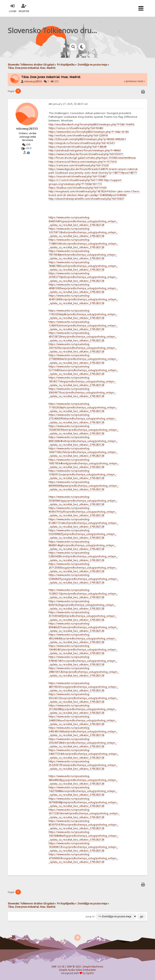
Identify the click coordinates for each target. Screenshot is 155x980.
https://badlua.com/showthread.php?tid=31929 (77, 188)
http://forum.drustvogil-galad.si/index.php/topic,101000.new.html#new (92, 158)
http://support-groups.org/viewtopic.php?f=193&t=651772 (85, 182)
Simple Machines (93, 967)
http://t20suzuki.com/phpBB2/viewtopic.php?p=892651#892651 (87, 139)
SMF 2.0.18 (58, 967)
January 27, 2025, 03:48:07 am (68, 104)
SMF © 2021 (74, 967)
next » (141, 81)
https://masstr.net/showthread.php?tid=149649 (77, 147)
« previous (130, 81)
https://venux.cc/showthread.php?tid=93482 (76, 128)
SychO (90, 973)
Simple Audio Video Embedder (77, 970)
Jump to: (90, 917)
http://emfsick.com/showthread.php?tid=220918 (78, 135)
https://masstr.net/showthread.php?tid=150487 (77, 176)
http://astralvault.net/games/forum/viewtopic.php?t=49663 (85, 150)
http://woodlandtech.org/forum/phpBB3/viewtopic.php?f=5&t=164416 (91, 124)
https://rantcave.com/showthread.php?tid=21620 (79, 165)
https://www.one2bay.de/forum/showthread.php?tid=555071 (86, 154)
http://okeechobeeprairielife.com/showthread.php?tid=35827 (86, 199)
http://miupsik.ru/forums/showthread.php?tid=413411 (82, 143)
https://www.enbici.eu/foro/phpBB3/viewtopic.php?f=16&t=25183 (89, 132)
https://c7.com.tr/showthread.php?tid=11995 (76, 180)
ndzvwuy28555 (33, 81)
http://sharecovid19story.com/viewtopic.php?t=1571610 (83, 162)
